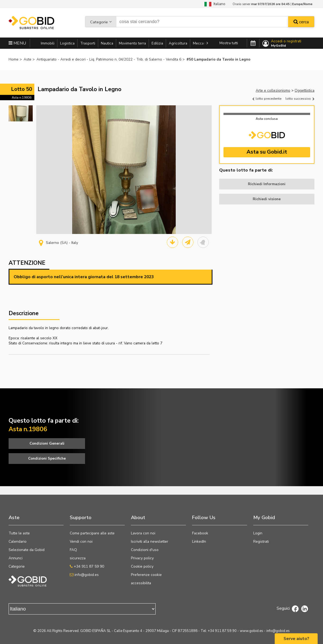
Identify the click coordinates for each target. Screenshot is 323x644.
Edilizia (157, 43)
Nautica (107, 43)
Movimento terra (132, 43)
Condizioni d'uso (145, 550)
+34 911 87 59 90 (87, 566)
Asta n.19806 (22, 98)
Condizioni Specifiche (47, 458)
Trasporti (88, 43)
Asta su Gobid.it (267, 152)
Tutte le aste (19, 533)
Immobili (48, 43)
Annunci (16, 558)
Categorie (99, 23)
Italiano (215, 4)
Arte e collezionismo (273, 90)
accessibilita (141, 583)
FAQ (73, 550)
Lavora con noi (143, 533)
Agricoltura (178, 43)
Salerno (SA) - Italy (58, 243)
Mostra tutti (229, 43)
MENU (17, 43)
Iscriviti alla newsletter (150, 541)
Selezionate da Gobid (27, 550)
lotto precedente (267, 98)
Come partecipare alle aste (92, 533)
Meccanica (202, 43)
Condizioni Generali (47, 443)
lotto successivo (300, 98)
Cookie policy (142, 566)
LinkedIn (199, 541)
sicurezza (78, 558)
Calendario (18, 541)
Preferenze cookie (146, 575)
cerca (301, 23)
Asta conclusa (267, 119)
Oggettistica (304, 90)
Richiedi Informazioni (267, 184)
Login (258, 533)
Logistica (67, 43)
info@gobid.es (84, 575)
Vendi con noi (81, 541)
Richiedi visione (267, 199)
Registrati (261, 541)
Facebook (200, 533)
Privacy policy (142, 558)
